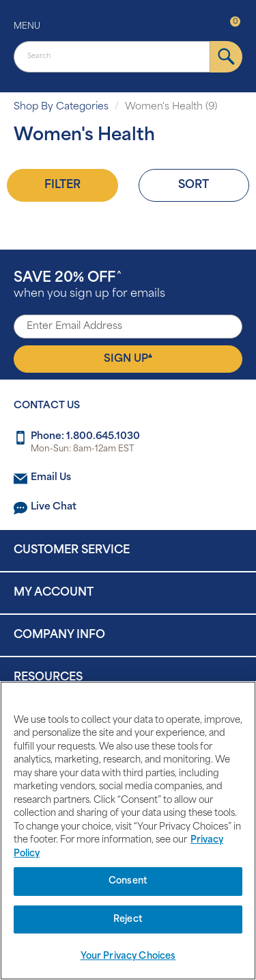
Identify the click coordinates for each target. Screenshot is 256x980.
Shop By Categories (61, 107)
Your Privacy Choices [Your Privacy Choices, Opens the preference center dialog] (128, 956)
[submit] (226, 57)
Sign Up (128, 358)
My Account (54, 593)
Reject (128, 919)
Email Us (51, 478)
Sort (194, 185)
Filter (62, 185)
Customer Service (72, 551)
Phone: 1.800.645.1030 (85, 437)
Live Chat (54, 507)
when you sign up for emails (89, 286)
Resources (48, 678)
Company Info (59, 635)
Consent (128, 881)
